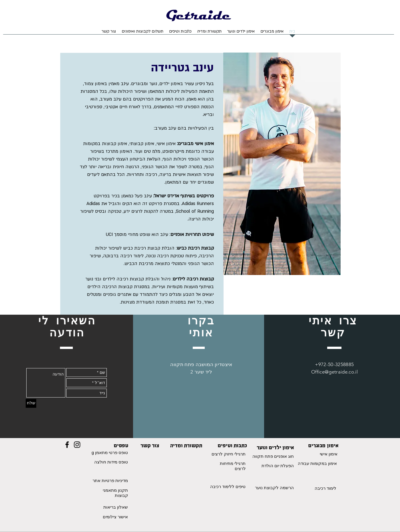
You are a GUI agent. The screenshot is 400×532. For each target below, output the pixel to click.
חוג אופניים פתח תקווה (273, 456)
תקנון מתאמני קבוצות (115, 493)
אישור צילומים (115, 517)
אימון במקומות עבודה (317, 463)
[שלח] (31, 403)
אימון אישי (329, 454)
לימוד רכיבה (325, 488)
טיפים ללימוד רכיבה (228, 486)
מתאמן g (100, 452)
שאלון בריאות (116, 507)
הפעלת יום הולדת (278, 466)
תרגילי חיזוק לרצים (229, 454)
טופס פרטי (118, 452)
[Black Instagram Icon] (77, 445)
